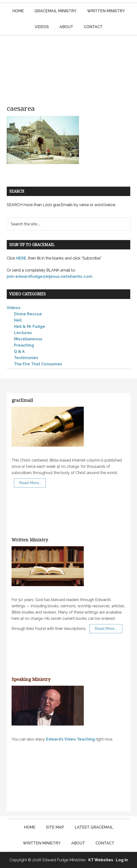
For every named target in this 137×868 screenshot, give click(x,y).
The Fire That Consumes (38, 364)
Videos (14, 308)
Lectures (23, 333)
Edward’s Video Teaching (70, 739)
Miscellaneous (28, 339)
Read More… (30, 483)
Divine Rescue (28, 314)
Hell (18, 320)
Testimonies (26, 358)
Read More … (106, 629)
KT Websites (101, 860)
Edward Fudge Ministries (68, 67)
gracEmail (22, 400)
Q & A (19, 352)
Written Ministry (30, 540)
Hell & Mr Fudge (29, 326)
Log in (122, 860)
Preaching (24, 345)
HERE (21, 258)
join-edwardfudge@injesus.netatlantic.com (50, 276)
